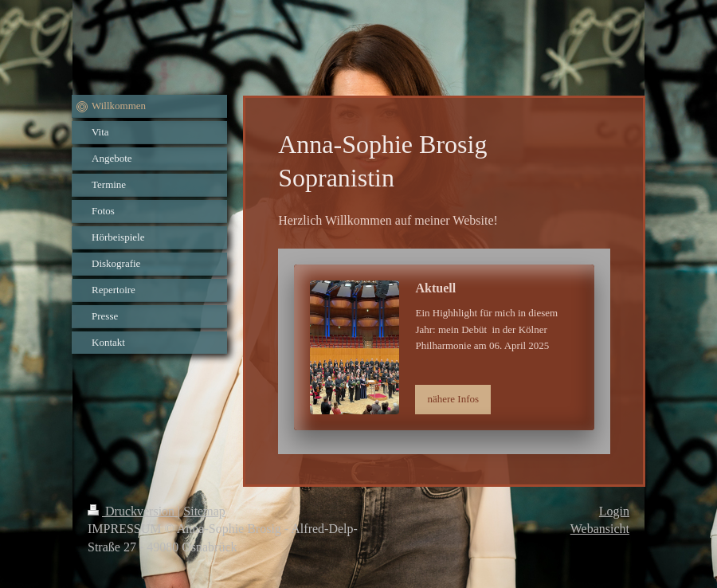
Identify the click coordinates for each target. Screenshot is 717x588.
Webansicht (600, 529)
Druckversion (133, 511)
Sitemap (204, 511)
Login (614, 511)
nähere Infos (453, 399)
